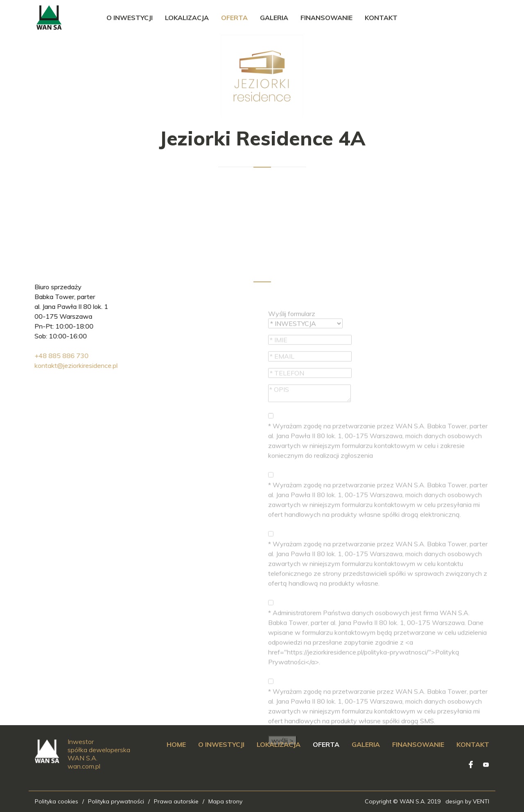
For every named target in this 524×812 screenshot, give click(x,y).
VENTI (481, 801)
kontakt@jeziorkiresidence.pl (44, 365)
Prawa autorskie (176, 801)
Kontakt (381, 18)
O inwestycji (130, 18)
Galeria (274, 18)
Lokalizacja (187, 18)
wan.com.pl (84, 766)
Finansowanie (326, 18)
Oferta (234, 18)
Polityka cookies (56, 801)
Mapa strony (225, 801)
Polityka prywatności (116, 801)
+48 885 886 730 (30, 356)
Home (176, 744)
